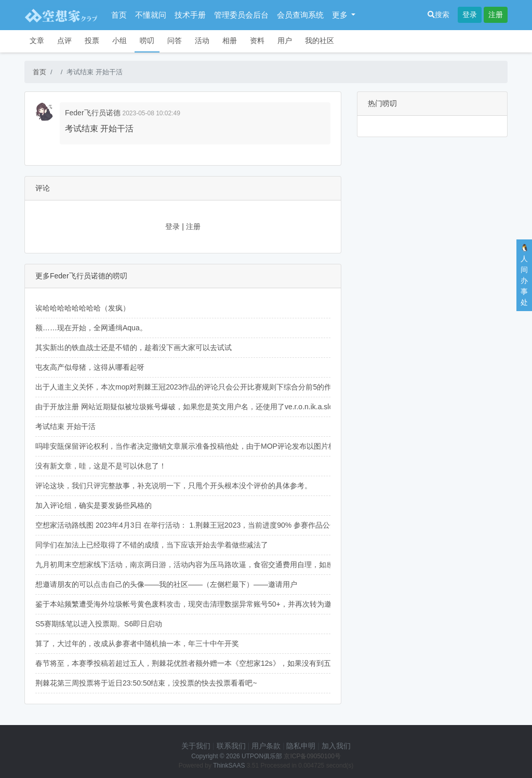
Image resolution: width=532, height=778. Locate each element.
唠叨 (147, 41)
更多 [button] (341, 15)
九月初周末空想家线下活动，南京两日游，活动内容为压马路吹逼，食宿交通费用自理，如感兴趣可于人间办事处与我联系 (232, 565)
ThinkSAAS (229, 766)
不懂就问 (151, 15)
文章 (37, 41)
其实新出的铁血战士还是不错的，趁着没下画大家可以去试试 (134, 347)
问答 (175, 41)
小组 (119, 41)
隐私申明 (301, 746)
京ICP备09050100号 (312, 756)
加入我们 (336, 746)
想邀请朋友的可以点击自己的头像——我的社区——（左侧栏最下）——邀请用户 (166, 584)
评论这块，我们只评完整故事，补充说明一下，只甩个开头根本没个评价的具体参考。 (174, 486)
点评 (64, 41)
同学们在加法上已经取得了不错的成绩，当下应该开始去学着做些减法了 (152, 545)
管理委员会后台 (241, 15)
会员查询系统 (300, 15)
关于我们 (196, 746)
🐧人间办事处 (524, 275)
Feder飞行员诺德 (93, 113)
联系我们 (231, 746)
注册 (496, 15)
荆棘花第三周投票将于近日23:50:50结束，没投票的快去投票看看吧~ (146, 683)
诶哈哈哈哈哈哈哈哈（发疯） (83, 308)
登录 (470, 15)
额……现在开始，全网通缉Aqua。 (91, 328)
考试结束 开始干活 (65, 426)
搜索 (438, 15)
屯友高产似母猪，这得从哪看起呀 (90, 367)
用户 (285, 41)
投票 (92, 41)
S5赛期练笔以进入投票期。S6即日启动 (99, 624)
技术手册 (190, 15)
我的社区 (320, 41)
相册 (230, 41)
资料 (257, 41)
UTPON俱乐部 (262, 756)
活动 (202, 41)
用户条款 (266, 746)
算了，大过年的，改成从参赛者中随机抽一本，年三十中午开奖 (137, 643)
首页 (119, 15)
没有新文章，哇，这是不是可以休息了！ (101, 466)
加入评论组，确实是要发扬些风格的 (94, 505)
